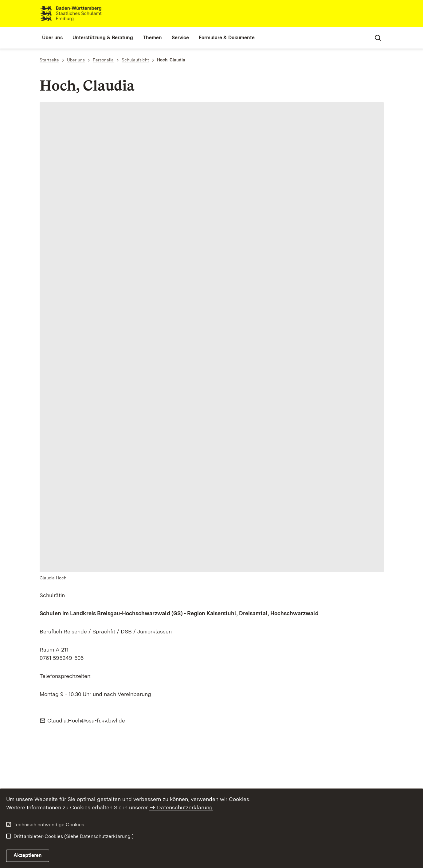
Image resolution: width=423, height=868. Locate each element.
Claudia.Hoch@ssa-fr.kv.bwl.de (86, 720)
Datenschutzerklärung (185, 807)
